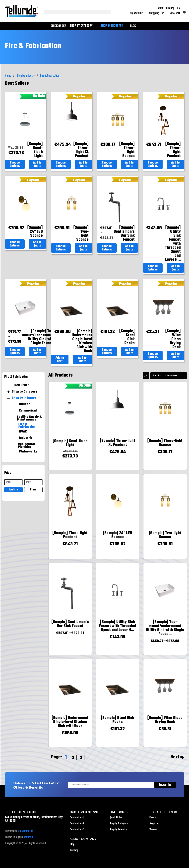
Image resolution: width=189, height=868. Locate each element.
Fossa (153, 818)
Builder (24, 404)
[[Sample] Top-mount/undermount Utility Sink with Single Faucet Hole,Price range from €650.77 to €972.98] (38, 337)
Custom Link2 (77, 824)
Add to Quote (37, 164)
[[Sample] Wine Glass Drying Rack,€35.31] (173, 339)
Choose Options (15, 164)
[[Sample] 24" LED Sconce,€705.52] (35, 232)
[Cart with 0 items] (177, 13)
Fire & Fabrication (27, 426)
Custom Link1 (77, 818)
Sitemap (74, 850)
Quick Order (58, 26)
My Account (138, 13)
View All (154, 830)
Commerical (28, 411)
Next (177, 757)
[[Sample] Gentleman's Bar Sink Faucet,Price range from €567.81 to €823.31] (124, 234)
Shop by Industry (113, 26)
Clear (33, 490)
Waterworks (28, 452)
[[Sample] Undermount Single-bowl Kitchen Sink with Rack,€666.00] (82, 341)
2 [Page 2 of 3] (73, 758)
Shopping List (158, 13)
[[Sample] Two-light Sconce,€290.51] (81, 234)
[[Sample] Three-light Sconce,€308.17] (127, 150)
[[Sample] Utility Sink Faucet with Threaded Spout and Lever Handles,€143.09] (173, 244)
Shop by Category (83, 26)
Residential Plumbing (27, 446)
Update (13, 490)
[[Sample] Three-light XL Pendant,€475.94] (81, 150)
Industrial (26, 438)
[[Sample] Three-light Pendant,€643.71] (173, 150)
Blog (133, 26)
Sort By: (157, 376)
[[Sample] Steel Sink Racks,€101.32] (127, 337)
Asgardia (154, 824)
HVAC (23, 432)
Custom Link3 (77, 830)
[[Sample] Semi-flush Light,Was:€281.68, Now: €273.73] (35, 150)
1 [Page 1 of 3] (66, 757)
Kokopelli (28, 837)
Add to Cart (60, 359)
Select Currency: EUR (171, 8)
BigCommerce (26, 831)
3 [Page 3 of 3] (81, 758)
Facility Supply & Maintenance (29, 418)
